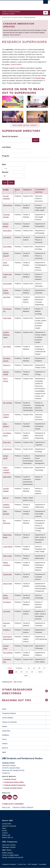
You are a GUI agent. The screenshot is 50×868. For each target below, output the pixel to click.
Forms (4, 739)
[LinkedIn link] (10, 797)
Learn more (16, 65)
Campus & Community (9, 722)
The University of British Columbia (18, 4)
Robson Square (7, 853)
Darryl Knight (8, 584)
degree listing (40, 78)
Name (6, 190)
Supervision (6, 731)
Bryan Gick (7, 442)
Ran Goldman (8, 653)
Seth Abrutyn (7, 449)
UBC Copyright (32, 864)
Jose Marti (7, 297)
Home (4, 709)
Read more (15, 35)
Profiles (23, 807)
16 (40, 668)
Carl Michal (7, 237)
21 (27, 672)
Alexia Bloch (7, 231)
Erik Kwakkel (7, 284)
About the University (9, 826)
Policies (5, 744)
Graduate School (6, 17)
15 (35, 668)
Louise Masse (8, 547)
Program (6, 156)
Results (5, 172)
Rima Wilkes (7, 247)
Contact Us (6, 773)
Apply (4, 752)
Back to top (7, 807)
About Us (5, 748)
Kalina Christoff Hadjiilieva (7, 470)
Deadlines (6, 735)
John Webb (7, 347)
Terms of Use (22, 864)
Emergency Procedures (9, 864)
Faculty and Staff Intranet (13, 788)
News (4, 828)
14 (29, 668)
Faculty (27, 190)
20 (22, 672)
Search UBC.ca (7, 837)
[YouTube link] (15, 797)
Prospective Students (17, 17)
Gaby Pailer (7, 318)
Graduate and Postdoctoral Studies (25, 759)
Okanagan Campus (9, 847)
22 (33, 672)
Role (4, 164)
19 (17, 672)
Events (4, 831)
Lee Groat (7, 611)
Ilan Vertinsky (8, 403)
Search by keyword (10, 136)
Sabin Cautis (7, 556)
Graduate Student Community (15, 785)
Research (30, 807)
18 (12, 672)
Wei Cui (6, 498)
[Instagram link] (4, 797)
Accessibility (43, 864)
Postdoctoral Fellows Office (14, 782)
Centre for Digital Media (10, 855)
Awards (4, 726)
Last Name (6, 147)
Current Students (8, 718)
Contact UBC (7, 824)
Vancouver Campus (9, 845)
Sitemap (16, 807)
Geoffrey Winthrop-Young (6, 335)
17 (45, 668)
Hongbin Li (7, 630)
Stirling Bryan (8, 205)
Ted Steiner (7, 602)
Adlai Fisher (7, 477)
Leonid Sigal (7, 574)
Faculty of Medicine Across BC (13, 857)
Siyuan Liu (7, 365)
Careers (5, 833)
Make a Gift (6, 835)
